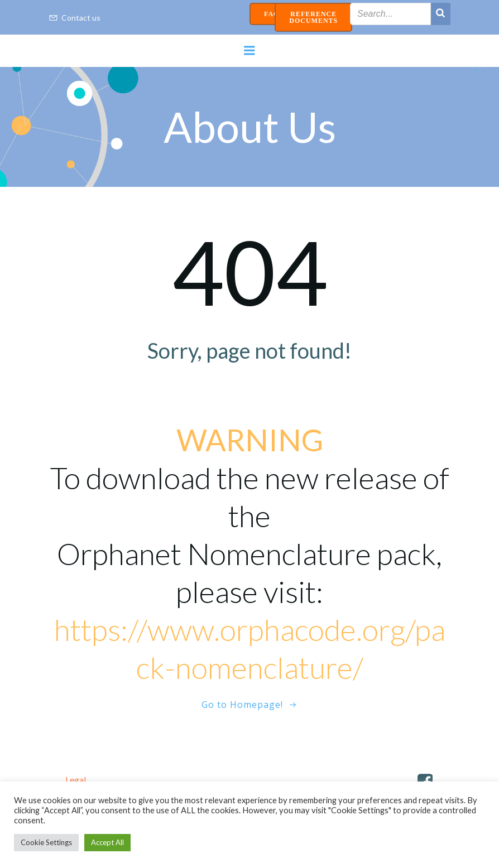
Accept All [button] (107, 842)
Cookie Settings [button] (46, 842)
